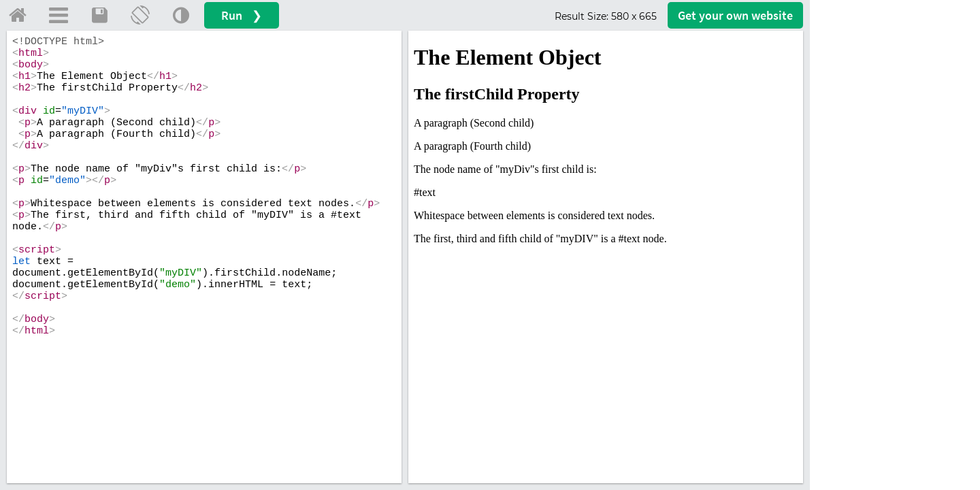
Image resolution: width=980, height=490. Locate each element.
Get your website (735, 15)
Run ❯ (242, 15)
